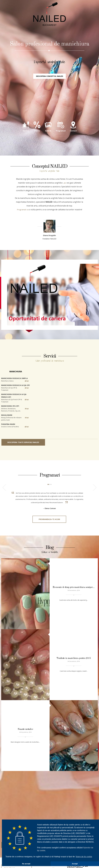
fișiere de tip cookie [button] (84, 857)
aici (65, 202)
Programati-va (23, 229)
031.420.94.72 (49, 782)
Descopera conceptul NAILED (50, 95)
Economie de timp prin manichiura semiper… (74, 600)
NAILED (49, 26)
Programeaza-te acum (49, 547)
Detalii (10, 751)
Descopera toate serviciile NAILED (23, 462)
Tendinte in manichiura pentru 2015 (74, 640)
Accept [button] (75, 864)
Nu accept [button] (26, 864)
